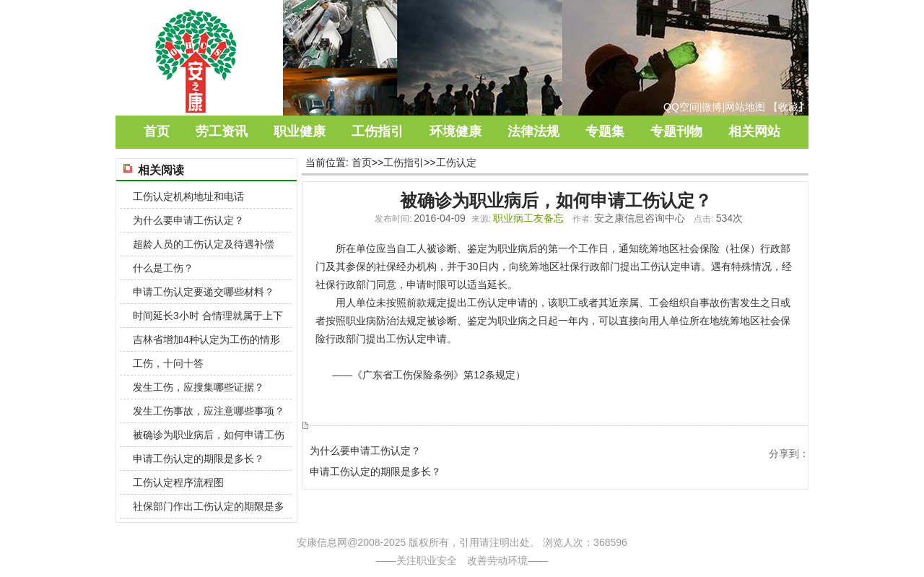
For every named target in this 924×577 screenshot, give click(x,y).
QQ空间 (681, 107)
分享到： (789, 454)
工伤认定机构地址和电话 (188, 196)
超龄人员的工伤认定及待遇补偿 (204, 244)
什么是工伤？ (163, 268)
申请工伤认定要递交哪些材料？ (204, 292)
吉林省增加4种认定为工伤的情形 (206, 339)
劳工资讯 (222, 131)
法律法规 (533, 131)
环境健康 (456, 131)
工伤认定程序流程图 (178, 482)
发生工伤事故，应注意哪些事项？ (209, 411)
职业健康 (300, 131)
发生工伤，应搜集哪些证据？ (199, 387)
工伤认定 (456, 162)
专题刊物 (676, 131)
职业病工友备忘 (528, 218)
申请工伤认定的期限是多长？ (375, 472)
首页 (157, 131)
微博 (712, 107)
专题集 (605, 131)
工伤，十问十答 (168, 363)
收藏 (788, 107)
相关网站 (754, 131)
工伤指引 (378, 131)
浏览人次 (563, 542)
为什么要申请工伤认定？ (365, 451)
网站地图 (745, 107)
